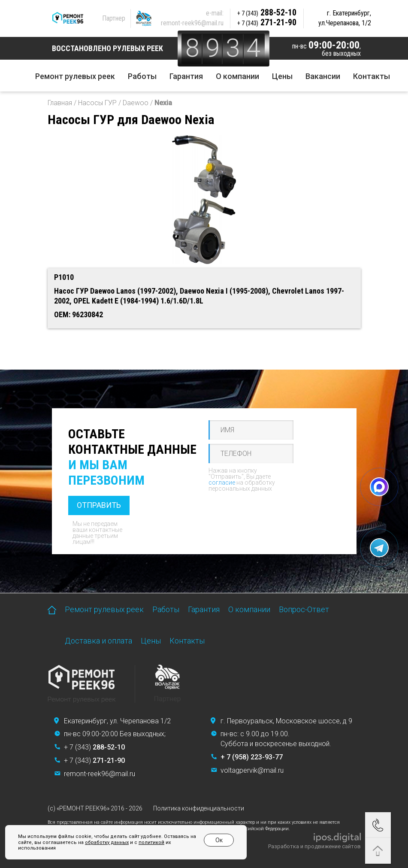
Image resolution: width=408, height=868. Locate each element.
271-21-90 (267, 22)
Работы (142, 76)
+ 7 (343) (94, 747)
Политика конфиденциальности (199, 808)
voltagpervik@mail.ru (252, 770)
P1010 (64, 277)
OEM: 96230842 (79, 314)
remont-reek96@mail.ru (192, 23)
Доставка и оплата (98, 641)
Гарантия (186, 76)
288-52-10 (267, 12)
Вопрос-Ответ (304, 609)
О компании (237, 76)
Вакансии (323, 76)
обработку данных (107, 842)
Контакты (372, 76)
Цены (282, 76)
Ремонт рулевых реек (75, 76)
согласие (222, 483)
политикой (151, 842)
